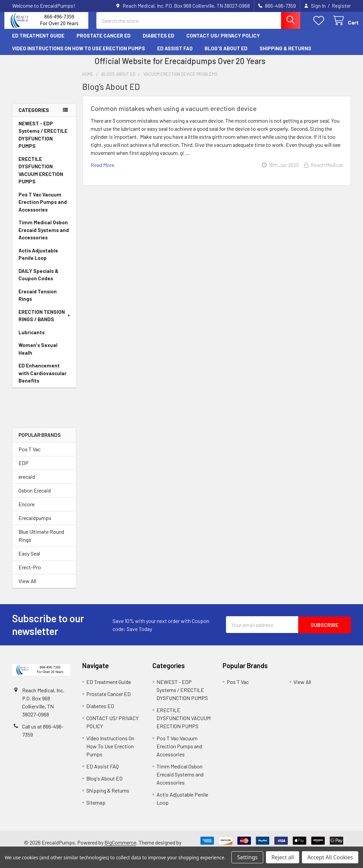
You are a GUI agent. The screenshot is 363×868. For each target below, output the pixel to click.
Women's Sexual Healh (38, 355)
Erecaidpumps (35, 524)
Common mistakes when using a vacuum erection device (174, 114)
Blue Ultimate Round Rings (41, 541)
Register (341, 6)
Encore (27, 510)
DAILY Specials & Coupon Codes (38, 280)
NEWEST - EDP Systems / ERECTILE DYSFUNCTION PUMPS (43, 140)
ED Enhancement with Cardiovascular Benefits (42, 379)
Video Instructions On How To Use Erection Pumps (79, 54)
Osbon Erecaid (35, 496)
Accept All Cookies (330, 857)
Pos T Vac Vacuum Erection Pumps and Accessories (43, 208)
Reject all (283, 857)
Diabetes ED (158, 41)
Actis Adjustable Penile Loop (38, 260)
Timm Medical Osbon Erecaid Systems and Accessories (44, 236)
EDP (24, 469)
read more (102, 171)
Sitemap (96, 808)
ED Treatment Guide (38, 41)
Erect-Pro (30, 573)
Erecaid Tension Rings (38, 301)
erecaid (27, 482)
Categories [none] (34, 116)
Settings (247, 857)
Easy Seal (29, 559)
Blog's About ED (226, 54)
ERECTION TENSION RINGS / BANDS (45, 321)
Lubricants (32, 338)
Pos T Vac (30, 455)
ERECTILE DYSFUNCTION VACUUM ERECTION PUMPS (41, 176)
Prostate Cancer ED (104, 41)
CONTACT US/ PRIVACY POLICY (223, 41)
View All (27, 587)
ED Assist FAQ (175, 54)
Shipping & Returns (285, 54)
